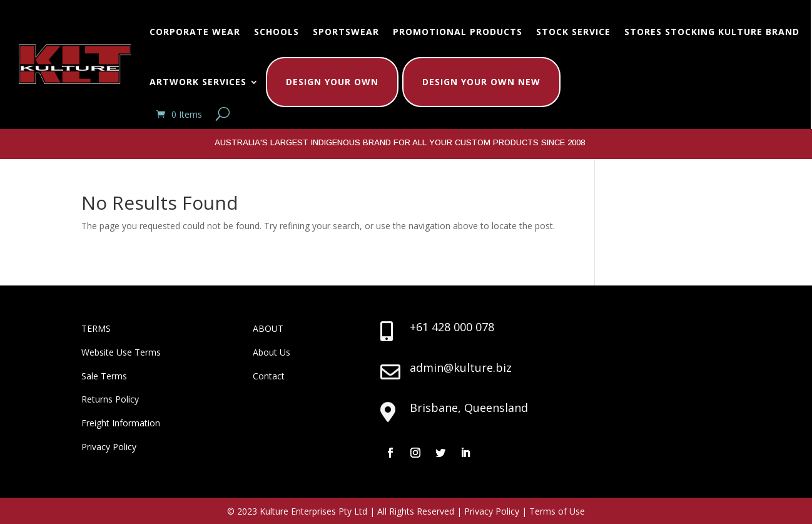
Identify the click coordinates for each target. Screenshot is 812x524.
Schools (277, 32)
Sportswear (346, 32)
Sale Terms (104, 376)
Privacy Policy (109, 447)
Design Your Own (332, 82)
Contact (269, 376)
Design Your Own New (481, 82)
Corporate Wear (195, 32)
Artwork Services (198, 82)
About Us (272, 352)
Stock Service (573, 32)
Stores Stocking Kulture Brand (712, 32)
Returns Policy (110, 399)
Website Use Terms (121, 352)
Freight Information (121, 423)
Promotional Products (458, 32)
